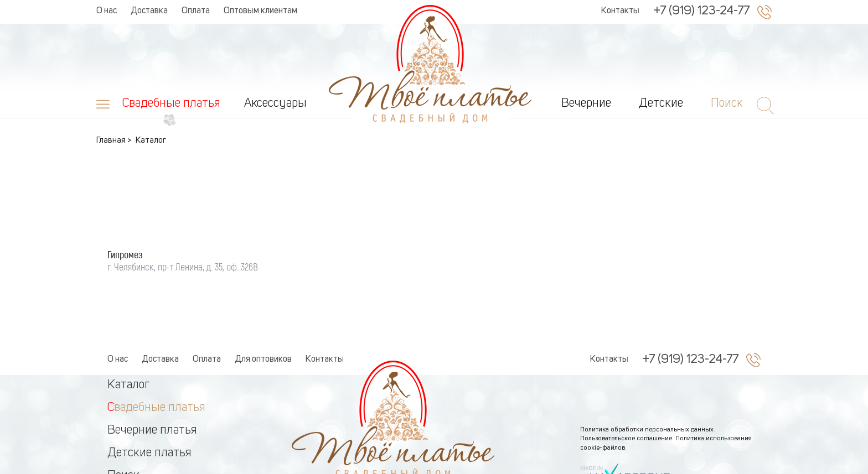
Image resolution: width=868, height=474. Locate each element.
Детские (661, 103)
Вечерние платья (152, 394)
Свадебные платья (171, 103)
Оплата (196, 11)
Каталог (128, 349)
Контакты (620, 11)
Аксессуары (275, 103)
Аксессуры (136, 462)
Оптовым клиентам (260, 11)
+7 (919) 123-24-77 (701, 11)
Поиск (123, 440)
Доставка (149, 11)
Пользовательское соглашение (626, 403)
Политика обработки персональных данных (647, 394)
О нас (107, 11)
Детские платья (149, 417)
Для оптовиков (263, 324)
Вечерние (586, 103)
